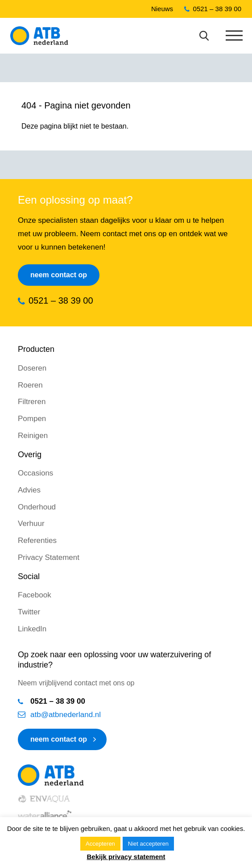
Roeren (30, 385)
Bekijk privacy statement (126, 857)
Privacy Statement (49, 557)
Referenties (37, 540)
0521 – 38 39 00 (217, 9)
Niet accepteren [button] (148, 844)
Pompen (32, 419)
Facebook (35, 595)
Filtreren (32, 402)
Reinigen (33, 436)
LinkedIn (32, 629)
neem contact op (59, 739)
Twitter (29, 612)
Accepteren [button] (100, 844)
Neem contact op (59, 275)
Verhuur (31, 524)
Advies (29, 490)
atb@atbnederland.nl (66, 715)
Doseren (32, 368)
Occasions (35, 473)
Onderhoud (37, 507)
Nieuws (162, 9)
